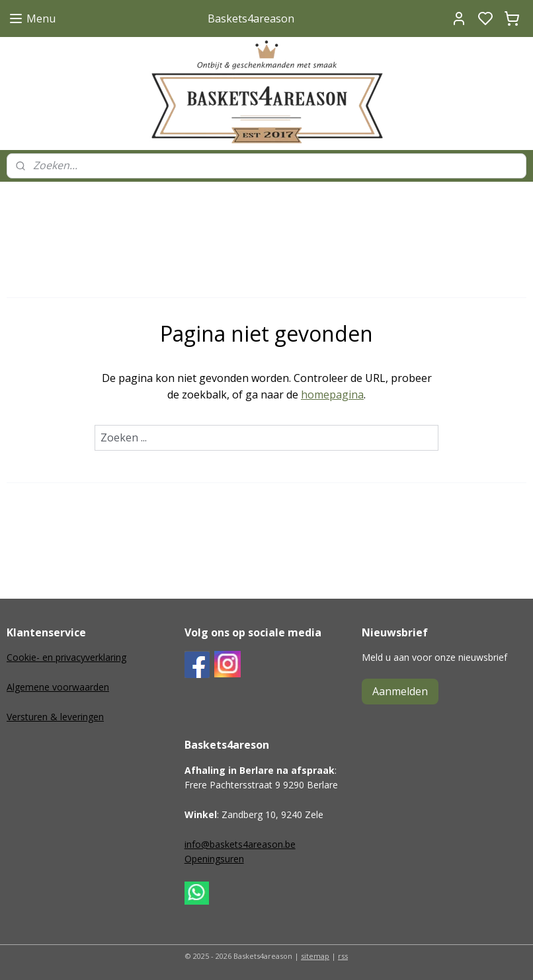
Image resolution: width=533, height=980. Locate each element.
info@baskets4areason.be (240, 844)
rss (343, 956)
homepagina (332, 395)
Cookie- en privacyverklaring (66, 657)
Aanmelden (400, 691)
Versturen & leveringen (55, 717)
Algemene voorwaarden (58, 687)
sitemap (315, 956)
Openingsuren (214, 859)
